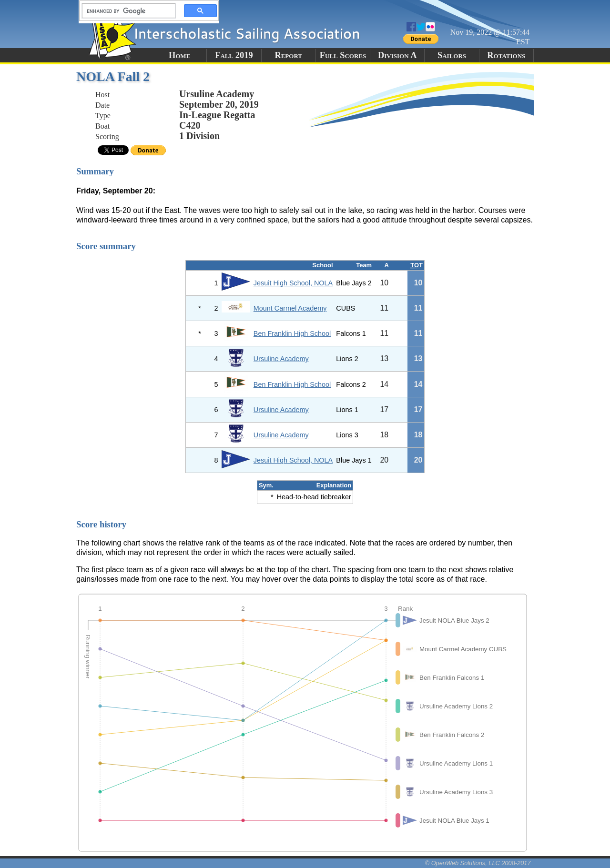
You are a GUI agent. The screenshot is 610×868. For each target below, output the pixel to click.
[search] (126, 11)
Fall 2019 (234, 55)
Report (288, 55)
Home (179, 55)
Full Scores (343, 55)
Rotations (506, 55)
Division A (397, 55)
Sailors (452, 55)
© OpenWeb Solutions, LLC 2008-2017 (478, 863)
